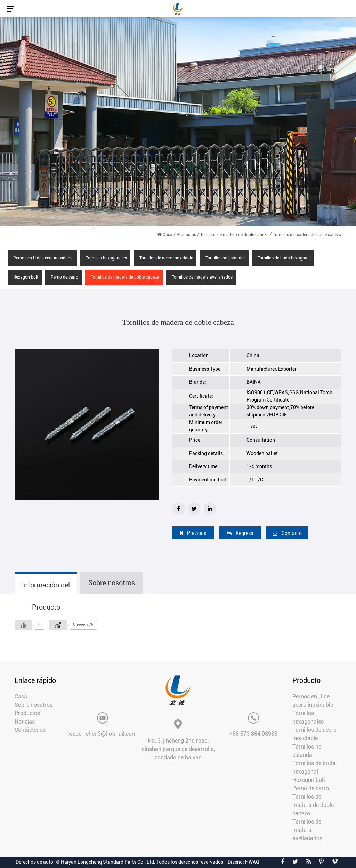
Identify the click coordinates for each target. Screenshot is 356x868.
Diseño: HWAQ (244, 862)
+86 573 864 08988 (253, 734)
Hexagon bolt (26, 277)
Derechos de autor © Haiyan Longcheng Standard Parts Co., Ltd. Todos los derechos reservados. (120, 862)
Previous (193, 533)
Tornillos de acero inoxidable (166, 258)
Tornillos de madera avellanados (202, 277)
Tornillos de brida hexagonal (284, 258)
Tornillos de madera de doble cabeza (234, 235)
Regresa (240, 533)
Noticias (25, 722)
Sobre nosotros (34, 705)
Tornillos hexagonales (106, 258)
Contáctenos (30, 730)
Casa (168, 235)
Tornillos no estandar (225, 258)
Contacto (287, 533)
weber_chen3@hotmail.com (103, 734)
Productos (186, 235)
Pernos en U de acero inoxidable (43, 258)
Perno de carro (64, 277)
